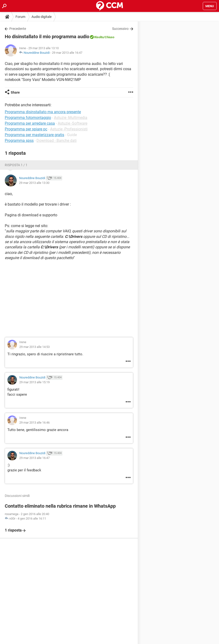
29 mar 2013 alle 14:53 (34, 347)
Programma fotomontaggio (28, 118)
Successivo (120, 29)
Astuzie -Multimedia (71, 118)
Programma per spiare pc (26, 129)
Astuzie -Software (73, 123)
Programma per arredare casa (30, 123)
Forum (20, 17)
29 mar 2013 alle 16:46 (34, 423)
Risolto (99, 37)
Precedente (18, 29)
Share (15, 92)
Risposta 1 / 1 (16, 165)
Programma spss (19, 141)
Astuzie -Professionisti (69, 129)
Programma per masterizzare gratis (34, 135)
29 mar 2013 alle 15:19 (34, 382)
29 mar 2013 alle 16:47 (67, 53)
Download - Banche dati (57, 141)
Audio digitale (42, 17)
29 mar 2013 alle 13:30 (34, 183)
